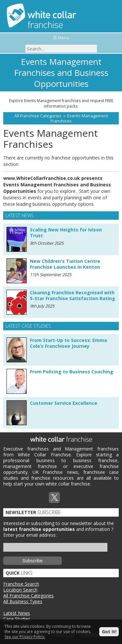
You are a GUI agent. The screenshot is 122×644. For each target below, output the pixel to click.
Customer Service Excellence (64, 403)
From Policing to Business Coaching (72, 372)
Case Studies (17, 619)
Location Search (20, 590)
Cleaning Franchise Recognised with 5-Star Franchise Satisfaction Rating (73, 295)
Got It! (109, 632)
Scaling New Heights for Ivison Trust (66, 233)
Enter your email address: (30, 535)
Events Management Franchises (79, 118)
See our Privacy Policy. (25, 637)
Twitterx (54, 498)
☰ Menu (61, 38)
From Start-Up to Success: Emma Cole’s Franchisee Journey (68, 343)
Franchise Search (21, 584)
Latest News (17, 613)
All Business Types (23, 601)
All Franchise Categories (38, 116)
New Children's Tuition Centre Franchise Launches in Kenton (65, 264)
